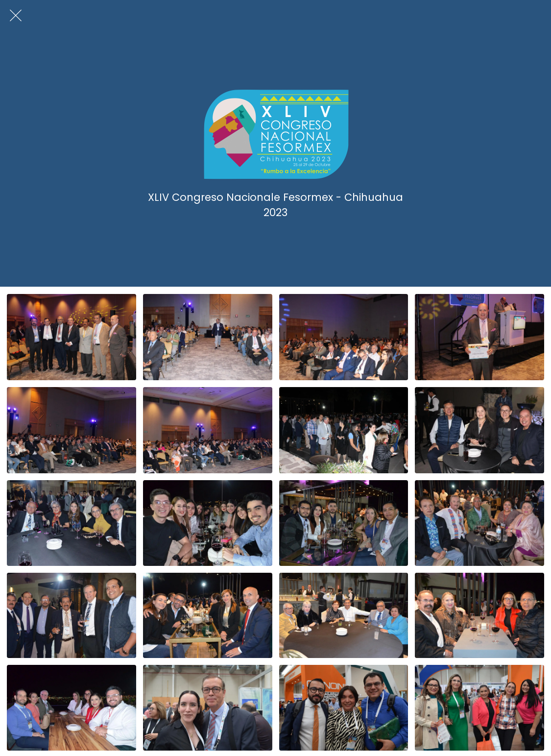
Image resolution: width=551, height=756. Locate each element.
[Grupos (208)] (208, 708)
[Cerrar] (16, 16)
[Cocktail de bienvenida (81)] (479, 430)
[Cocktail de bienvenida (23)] (344, 616)
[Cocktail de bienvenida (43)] (479, 523)
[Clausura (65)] (72, 337)
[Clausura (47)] (479, 337)
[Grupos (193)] (479, 708)
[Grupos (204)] (344, 708)
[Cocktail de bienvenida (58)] (72, 523)
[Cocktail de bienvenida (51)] (344, 523)
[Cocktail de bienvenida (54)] (208, 523)
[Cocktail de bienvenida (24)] (208, 616)
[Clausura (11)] (72, 430)
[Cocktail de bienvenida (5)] (72, 708)
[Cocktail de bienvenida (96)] (344, 430)
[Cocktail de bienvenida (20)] (479, 616)
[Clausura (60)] (344, 337)
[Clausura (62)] (208, 337)
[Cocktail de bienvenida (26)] (72, 616)
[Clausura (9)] (208, 430)
